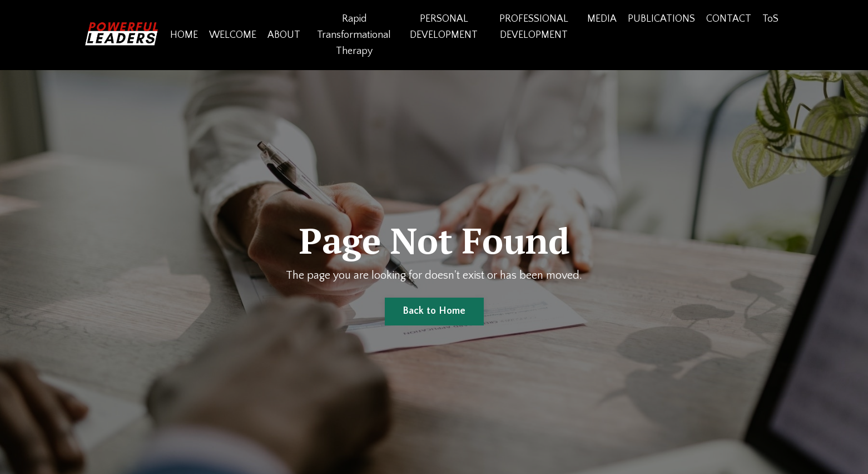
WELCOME (233, 35)
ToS (770, 19)
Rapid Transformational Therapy (354, 35)
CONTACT (729, 19)
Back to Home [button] (434, 311)
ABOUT (284, 35)
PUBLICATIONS (661, 19)
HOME (184, 35)
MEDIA (602, 19)
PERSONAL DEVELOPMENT (444, 27)
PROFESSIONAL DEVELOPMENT (534, 27)
